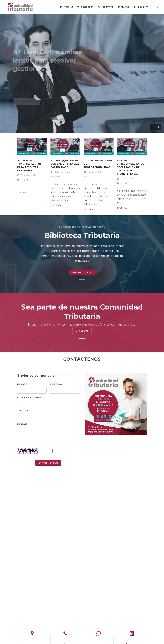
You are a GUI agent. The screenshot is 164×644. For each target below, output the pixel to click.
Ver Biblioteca (82, 273)
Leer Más (22, 193)
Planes (123, 7)
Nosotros (106, 7)
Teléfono (56, 384)
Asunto (23, 411)
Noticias (66, 7)
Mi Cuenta (141, 7)
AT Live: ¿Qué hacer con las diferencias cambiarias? (65, 164)
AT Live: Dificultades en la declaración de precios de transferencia (130, 167)
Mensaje (23, 424)
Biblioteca (85, 7)
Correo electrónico (31, 397)
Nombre (23, 384)
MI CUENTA (82, 331)
